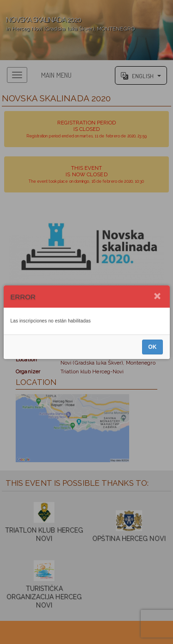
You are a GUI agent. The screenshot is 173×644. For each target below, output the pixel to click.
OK (152, 347)
